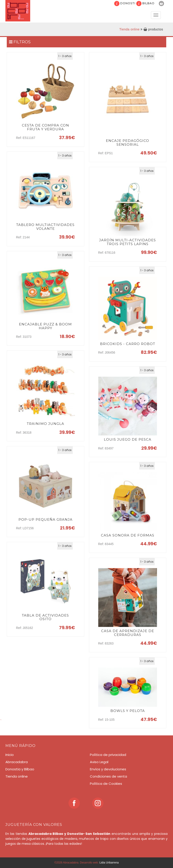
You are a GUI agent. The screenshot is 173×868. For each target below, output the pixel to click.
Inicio (10, 755)
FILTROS (20, 42)
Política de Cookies (106, 784)
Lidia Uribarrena (109, 863)
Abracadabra (17, 762)
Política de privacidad (108, 755)
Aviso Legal (99, 762)
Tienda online (130, 29)
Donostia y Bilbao (20, 769)
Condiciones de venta (108, 776)
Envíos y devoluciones (108, 769)
